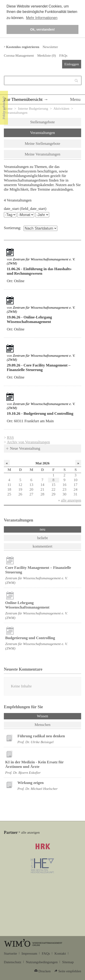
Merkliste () (46, 55)
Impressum (29, 953)
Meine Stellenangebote (42, 144)
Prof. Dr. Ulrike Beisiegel (35, 742)
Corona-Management (19, 55)
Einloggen (72, 64)
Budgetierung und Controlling (30, 638)
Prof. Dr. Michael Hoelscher (38, 789)
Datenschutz (13, 962)
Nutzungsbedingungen (42, 962)
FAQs (63, 55)
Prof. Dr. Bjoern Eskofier (23, 773)
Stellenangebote (42, 122)
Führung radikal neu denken (41, 736)
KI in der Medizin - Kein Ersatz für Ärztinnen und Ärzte (34, 764)
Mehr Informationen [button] (42, 18)
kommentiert (42, 546)
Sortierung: (13, 228)
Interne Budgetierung (33, 108)
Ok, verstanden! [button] (42, 29)
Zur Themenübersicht (23, 99)
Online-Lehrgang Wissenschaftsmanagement (27, 605)
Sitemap (68, 962)
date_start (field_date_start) (25, 209)
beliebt (42, 538)
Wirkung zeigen (30, 783)
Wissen (54, 716)
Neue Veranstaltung (25, 448)
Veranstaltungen (43, 133)
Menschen (43, 725)
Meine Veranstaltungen (42, 154)
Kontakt (60, 953)
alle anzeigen (71, 500)
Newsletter (50, 47)
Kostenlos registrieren (23, 47)
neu (42, 529)
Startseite (10, 953)
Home (8, 108)
